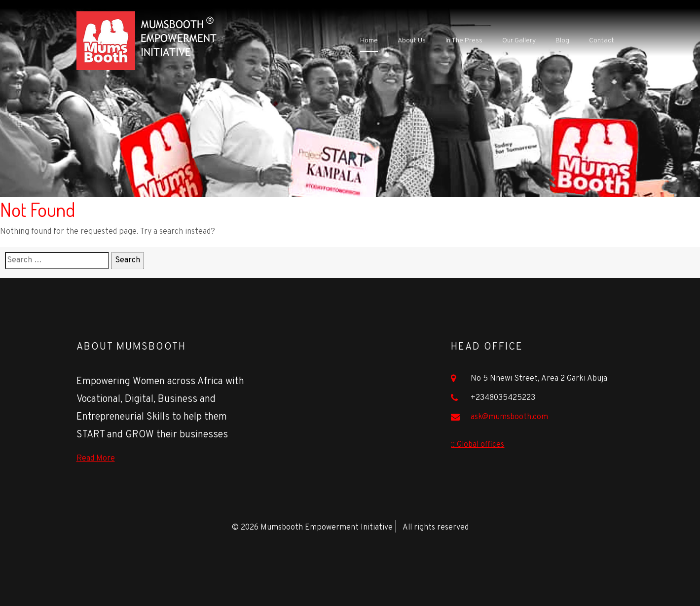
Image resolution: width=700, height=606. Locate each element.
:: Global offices (478, 445)
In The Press (464, 41)
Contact (602, 41)
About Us (412, 41)
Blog (562, 41)
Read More (96, 459)
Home (369, 41)
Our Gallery (519, 41)
